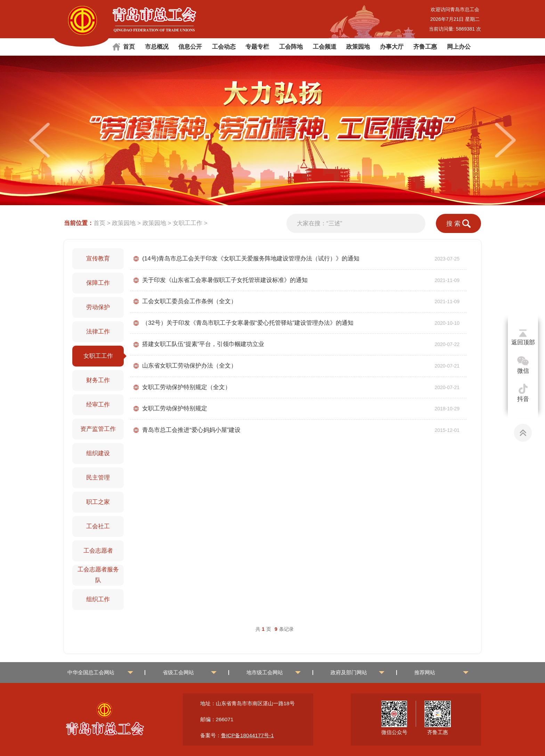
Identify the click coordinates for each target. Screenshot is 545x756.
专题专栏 (257, 47)
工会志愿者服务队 (98, 575)
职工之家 (98, 502)
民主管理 (98, 478)
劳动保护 (98, 307)
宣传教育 (98, 259)
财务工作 (98, 380)
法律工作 (98, 332)
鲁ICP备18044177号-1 (247, 735)
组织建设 (98, 453)
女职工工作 (188, 223)
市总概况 (157, 47)
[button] (505, 140)
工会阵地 (291, 47)
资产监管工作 (98, 429)
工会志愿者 (98, 551)
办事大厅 (392, 47)
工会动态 (224, 47)
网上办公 (459, 47)
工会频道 (325, 47)
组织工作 (98, 599)
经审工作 (98, 405)
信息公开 (190, 47)
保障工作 (98, 283)
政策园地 (358, 47)
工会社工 (98, 526)
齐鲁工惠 (425, 47)
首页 (129, 47)
